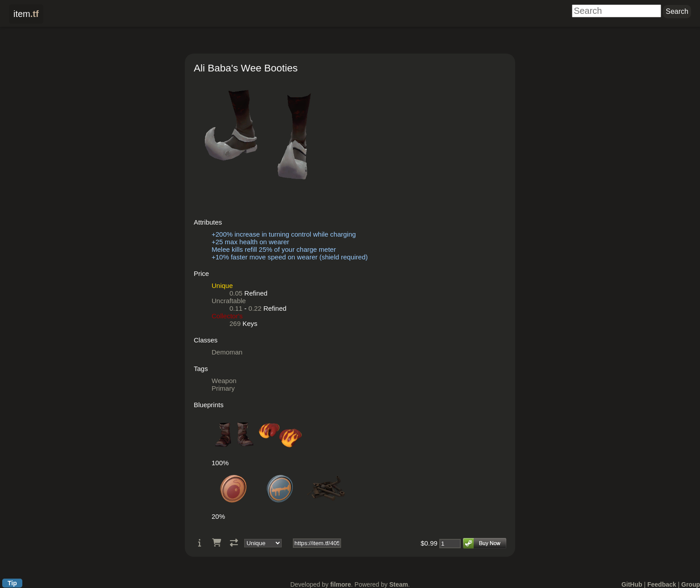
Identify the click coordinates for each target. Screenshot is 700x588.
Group (691, 584)
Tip (12, 583)
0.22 (255, 308)
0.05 (236, 293)
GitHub (632, 584)
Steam (399, 584)
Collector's (227, 316)
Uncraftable (229, 301)
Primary (223, 388)
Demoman (227, 352)
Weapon (224, 381)
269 (235, 323)
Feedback (662, 584)
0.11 (236, 308)
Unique (222, 286)
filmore (341, 584)
